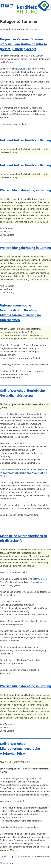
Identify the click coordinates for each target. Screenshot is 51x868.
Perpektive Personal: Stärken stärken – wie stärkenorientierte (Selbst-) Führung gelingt (23, 44)
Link (10, 358)
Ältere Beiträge (7, 863)
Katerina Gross (24, 69)
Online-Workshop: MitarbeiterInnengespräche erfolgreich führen (20, 749)
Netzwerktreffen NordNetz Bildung (25, 140)
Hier (2, 124)
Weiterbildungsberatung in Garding (26, 190)
